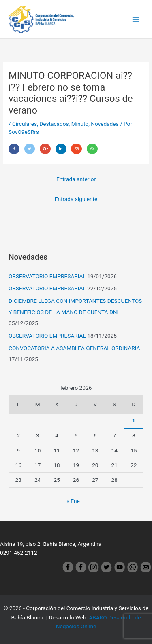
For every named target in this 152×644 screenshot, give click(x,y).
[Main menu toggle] (136, 19)
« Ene (73, 501)
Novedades (105, 124)
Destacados (54, 124)
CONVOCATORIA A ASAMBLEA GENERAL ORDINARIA (74, 348)
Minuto (80, 124)
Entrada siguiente (76, 199)
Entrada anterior (76, 179)
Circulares (25, 124)
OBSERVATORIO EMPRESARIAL (47, 276)
